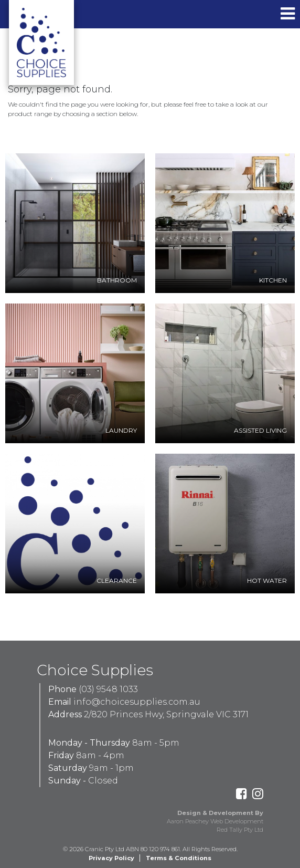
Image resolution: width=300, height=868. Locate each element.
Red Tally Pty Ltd (240, 830)
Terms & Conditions (179, 858)
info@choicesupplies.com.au (137, 702)
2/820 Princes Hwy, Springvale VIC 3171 (166, 714)
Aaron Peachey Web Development (215, 821)
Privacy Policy (111, 858)
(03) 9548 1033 (108, 689)
